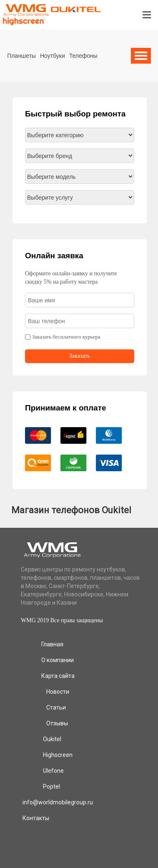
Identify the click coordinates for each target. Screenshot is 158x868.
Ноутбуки (53, 56)
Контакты (36, 818)
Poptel (51, 786)
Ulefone (53, 771)
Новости (58, 692)
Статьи (56, 707)
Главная (52, 644)
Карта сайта (58, 676)
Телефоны (83, 56)
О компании (58, 660)
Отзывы (57, 723)
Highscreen (58, 755)
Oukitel (52, 739)
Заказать (80, 356)
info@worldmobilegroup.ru (58, 802)
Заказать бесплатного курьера (66, 337)
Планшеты (21, 56)
